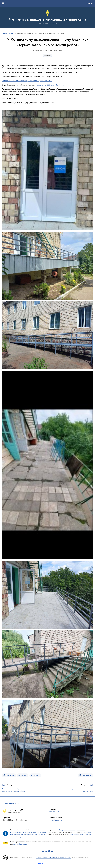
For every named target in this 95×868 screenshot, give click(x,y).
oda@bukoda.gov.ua (55, 820)
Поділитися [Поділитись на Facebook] (10, 775)
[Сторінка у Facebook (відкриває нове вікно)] (43, 851)
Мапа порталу (10, 803)
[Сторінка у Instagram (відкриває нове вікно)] (49, 851)
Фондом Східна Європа (67, 830)
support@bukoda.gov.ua (21, 844)
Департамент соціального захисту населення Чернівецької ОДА (27, 81)
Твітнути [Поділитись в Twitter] (36, 775)
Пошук (90, 3)
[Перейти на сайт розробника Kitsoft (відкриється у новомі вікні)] (40, 864)
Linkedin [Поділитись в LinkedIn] (24, 775)
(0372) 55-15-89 (54, 812)
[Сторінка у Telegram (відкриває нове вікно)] (46, 851)
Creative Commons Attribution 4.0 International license (54, 858)
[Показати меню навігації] (3, 3)
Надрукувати (86, 775)
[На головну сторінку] (47, 17)
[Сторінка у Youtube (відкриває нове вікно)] (52, 851)
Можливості (47, 55)
